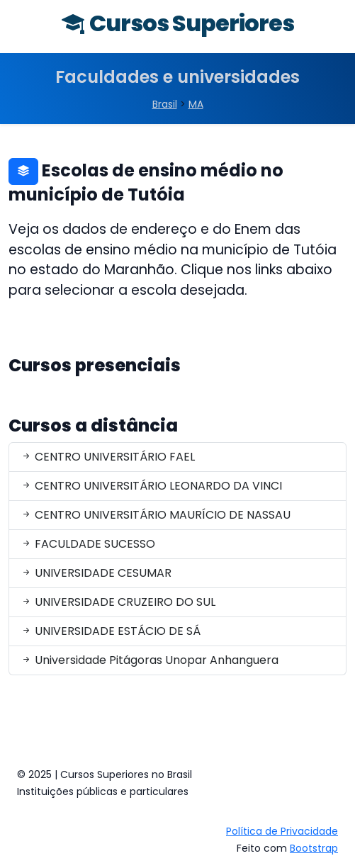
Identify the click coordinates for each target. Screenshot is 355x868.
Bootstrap (314, 848)
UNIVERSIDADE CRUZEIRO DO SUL (118, 602)
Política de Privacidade (282, 831)
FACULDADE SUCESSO (88, 544)
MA (196, 104)
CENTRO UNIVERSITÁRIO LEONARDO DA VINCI (151, 486)
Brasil (165, 104)
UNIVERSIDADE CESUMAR (96, 573)
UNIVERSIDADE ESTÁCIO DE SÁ (111, 631)
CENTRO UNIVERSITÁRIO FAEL (108, 457)
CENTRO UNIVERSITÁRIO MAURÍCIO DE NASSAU (156, 515)
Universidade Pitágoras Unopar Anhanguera (150, 660)
